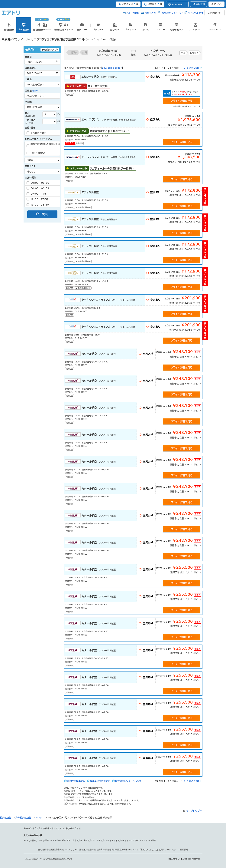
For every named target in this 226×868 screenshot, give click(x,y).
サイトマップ (134, 850)
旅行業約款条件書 (88, 850)
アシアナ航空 (98, 840)
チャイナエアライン (132, 840)
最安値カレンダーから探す (128, 781)
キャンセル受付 (195, 13)
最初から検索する (76, 781)
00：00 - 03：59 (38, 183)
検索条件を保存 (50, 50)
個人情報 (42, 850)
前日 (85, 52)
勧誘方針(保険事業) (105, 850)
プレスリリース (71, 850)
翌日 (183, 53)
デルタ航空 (44, 840)
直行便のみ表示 (36, 133)
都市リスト (37, 91)
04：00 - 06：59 (38, 188)
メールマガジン (172, 850)
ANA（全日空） (31, 840)
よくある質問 (158, 850)
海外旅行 (28, 828)
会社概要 (51, 850)
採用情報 (184, 850)
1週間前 (73, 52)
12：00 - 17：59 (38, 199)
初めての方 (150, 13)
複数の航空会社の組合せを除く (43, 146)
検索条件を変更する (100, 781)
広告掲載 (60, 850)
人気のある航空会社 (33, 835)
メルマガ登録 (133, 13)
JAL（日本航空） (75, 840)
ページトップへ (194, 811)
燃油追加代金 (121, 850)
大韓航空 (88, 840)
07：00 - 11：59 (38, 194)
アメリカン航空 (149, 840)
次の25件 (194, 68)
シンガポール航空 (58, 840)
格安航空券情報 (40, 828)
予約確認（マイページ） (172, 13)
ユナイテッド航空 (114, 840)
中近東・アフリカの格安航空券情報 (64, 828)
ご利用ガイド (215, 13)
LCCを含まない (37, 153)
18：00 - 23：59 (38, 205)
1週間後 (194, 53)
